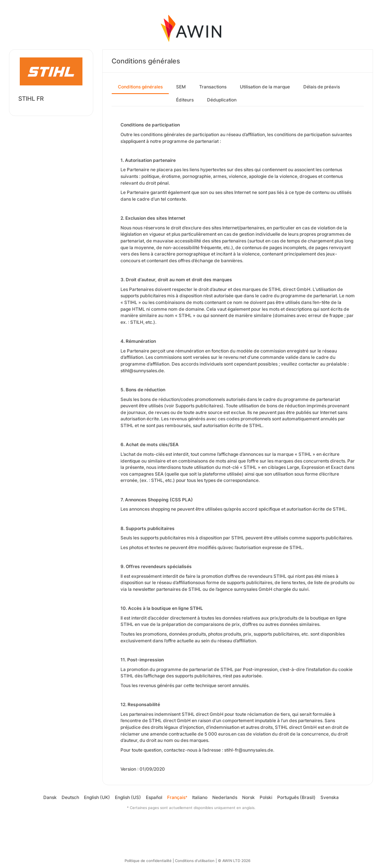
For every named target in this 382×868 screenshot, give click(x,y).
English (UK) (97, 797)
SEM (181, 87)
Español (154, 797)
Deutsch (70, 797)
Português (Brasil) (296, 797)
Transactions (213, 87)
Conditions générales (140, 87)
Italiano (200, 797)
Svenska (330, 797)
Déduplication (222, 100)
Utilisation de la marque (265, 87)
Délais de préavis (322, 87)
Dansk (50, 797)
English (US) (128, 797)
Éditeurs (185, 100)
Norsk (248, 797)
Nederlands (225, 797)
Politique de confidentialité (148, 861)
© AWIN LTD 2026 (234, 861)
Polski (266, 797)
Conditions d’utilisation (195, 861)
